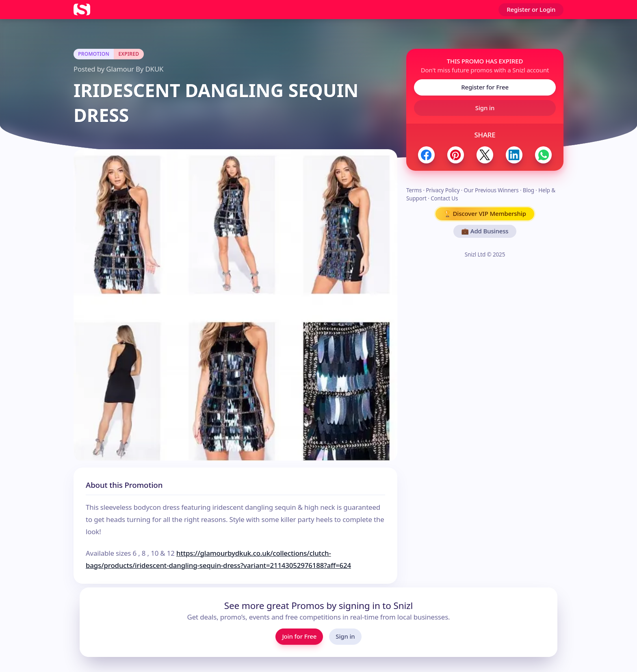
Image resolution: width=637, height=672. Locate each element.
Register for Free (485, 87)
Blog (529, 190)
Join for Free (299, 636)
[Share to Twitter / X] (485, 155)
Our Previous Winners (491, 190)
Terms (414, 190)
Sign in (485, 108)
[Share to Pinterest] (456, 155)
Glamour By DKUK (135, 69)
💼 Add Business (485, 231)
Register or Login (531, 9)
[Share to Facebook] (426, 155)
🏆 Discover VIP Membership (485, 213)
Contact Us (444, 198)
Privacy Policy (443, 190)
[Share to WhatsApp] (543, 155)
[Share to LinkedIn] (514, 155)
